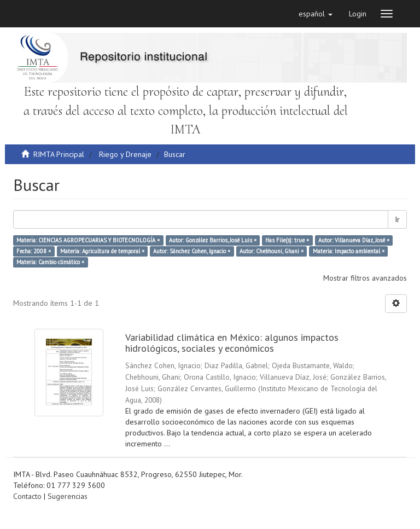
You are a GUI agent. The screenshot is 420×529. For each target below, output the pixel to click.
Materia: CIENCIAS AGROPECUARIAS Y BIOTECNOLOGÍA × (88, 240)
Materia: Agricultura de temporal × (102, 251)
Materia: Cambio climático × (50, 262)
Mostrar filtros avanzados (365, 278)
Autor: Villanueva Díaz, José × (354, 240)
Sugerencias (68, 496)
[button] (316, 14)
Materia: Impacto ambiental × (349, 251)
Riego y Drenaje (125, 154)
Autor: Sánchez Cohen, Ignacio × (192, 251)
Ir (397, 219)
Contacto (27, 496)
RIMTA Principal (59, 154)
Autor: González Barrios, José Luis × (213, 240)
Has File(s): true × (287, 240)
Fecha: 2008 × (34, 251)
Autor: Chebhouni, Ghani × (272, 251)
